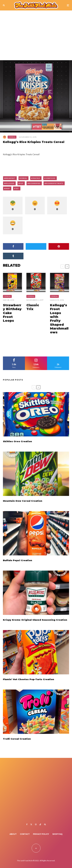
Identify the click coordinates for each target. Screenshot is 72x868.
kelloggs (10, 183)
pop (21, 183)
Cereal (12, 137)
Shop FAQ (57, 834)
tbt (17, 188)
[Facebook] (27, 824)
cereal (24, 178)
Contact (25, 834)
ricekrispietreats (54, 183)
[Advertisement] (36, 37)
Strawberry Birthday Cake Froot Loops (12, 313)
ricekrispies (34, 183)
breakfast (10, 178)
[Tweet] (36, 246)
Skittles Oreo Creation (17, 441)
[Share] (13, 246)
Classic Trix (33, 307)
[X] (31, 824)
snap (7, 188)
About (13, 834)
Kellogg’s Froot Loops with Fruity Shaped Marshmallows (59, 319)
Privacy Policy (41, 834)
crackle (36, 178)
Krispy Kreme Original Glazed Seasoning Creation (35, 621)
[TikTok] (40, 824)
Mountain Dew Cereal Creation (23, 501)
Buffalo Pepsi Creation (18, 561)
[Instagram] (36, 824)
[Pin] (59, 246)
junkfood (50, 178)
